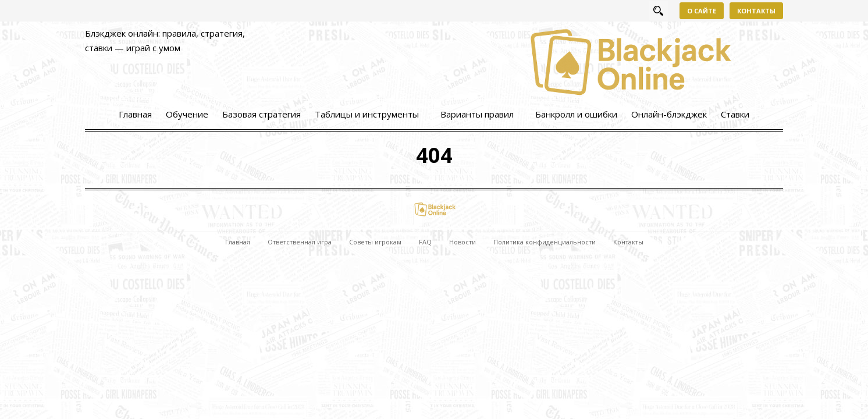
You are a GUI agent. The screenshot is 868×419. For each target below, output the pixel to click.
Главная (135, 114)
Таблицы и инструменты (367, 114)
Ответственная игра (300, 242)
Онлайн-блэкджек (669, 114)
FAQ (425, 242)
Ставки (735, 114)
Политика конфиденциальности (545, 242)
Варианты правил (477, 114)
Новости (463, 242)
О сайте (702, 11)
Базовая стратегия (262, 114)
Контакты (756, 11)
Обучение (187, 114)
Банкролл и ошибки (576, 114)
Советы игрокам (375, 242)
